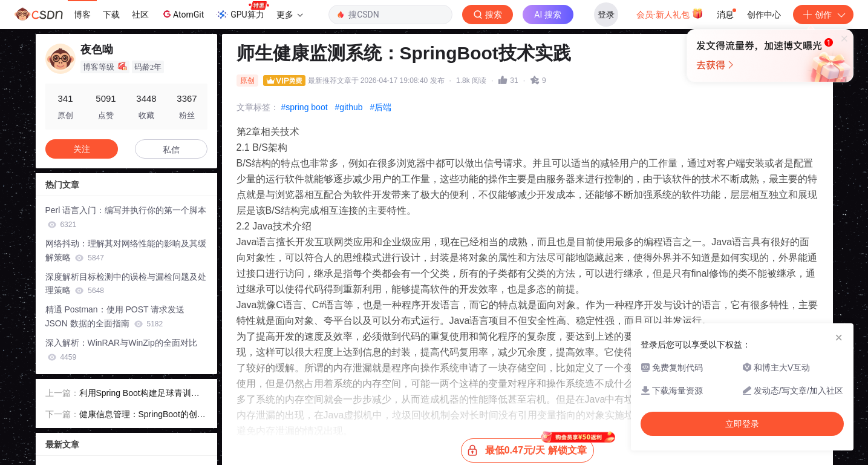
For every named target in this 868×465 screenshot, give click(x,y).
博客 (82, 15)
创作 (823, 15)
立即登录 (517, 115)
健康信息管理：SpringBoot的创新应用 (142, 415)
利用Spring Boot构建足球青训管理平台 (139, 394)
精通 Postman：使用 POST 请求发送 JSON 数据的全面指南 (115, 316)
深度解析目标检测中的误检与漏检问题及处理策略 (126, 284)
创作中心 (764, 15)
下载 (111, 15)
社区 (140, 15)
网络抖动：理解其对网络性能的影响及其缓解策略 (126, 250)
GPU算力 (242, 11)
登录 (606, 15)
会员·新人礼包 (670, 13)
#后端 (381, 107)
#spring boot (305, 107)
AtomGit (182, 14)
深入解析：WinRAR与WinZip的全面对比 (121, 350)
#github (349, 107)
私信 (171, 150)
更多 (290, 15)
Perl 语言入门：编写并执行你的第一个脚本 (126, 217)
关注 (82, 149)
